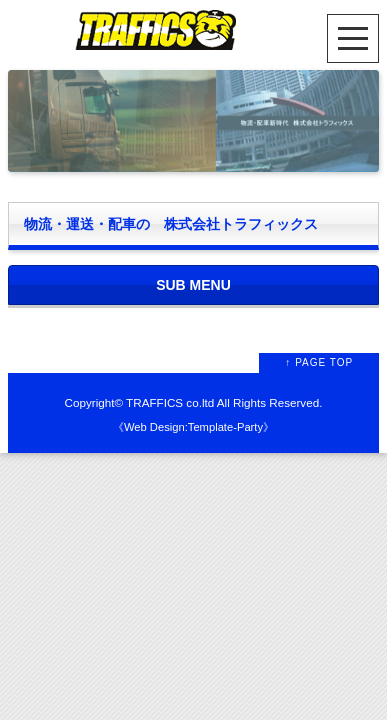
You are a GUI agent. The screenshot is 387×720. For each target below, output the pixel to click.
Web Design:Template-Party (193, 427)
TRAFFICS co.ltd (170, 402)
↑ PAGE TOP (319, 362)
